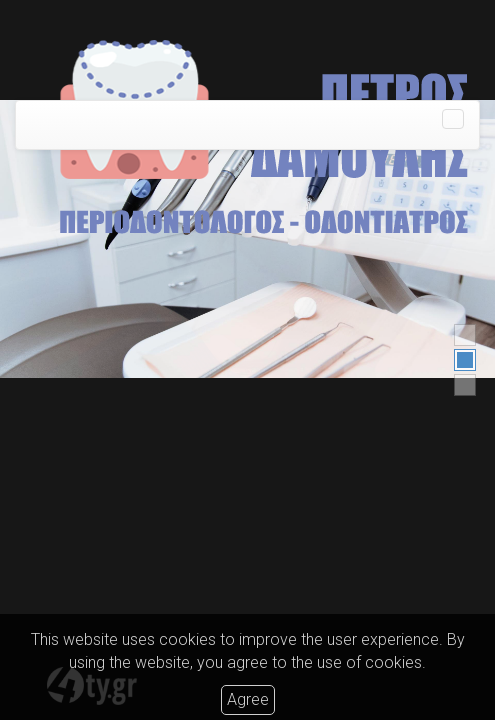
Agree (248, 699)
